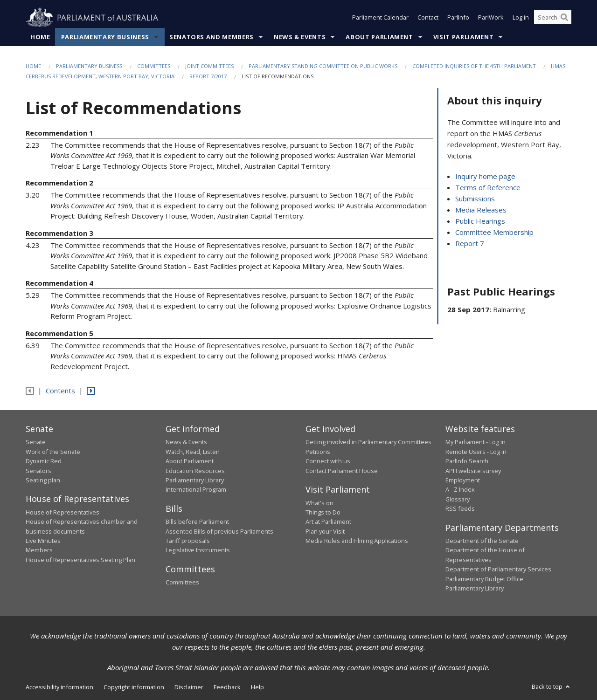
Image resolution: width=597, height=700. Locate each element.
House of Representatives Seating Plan (80, 560)
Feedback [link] (227, 687)
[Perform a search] (564, 18)
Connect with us (328, 461)
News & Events (300, 37)
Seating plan (43, 480)
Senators (38, 471)
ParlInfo (458, 18)
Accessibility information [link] (59, 687)
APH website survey (473, 471)
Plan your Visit (325, 531)
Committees (154, 66)
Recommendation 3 (59, 233)
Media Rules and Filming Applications (357, 541)
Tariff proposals (188, 541)
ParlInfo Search (467, 461)
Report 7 (470, 244)
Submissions (475, 199)
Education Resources (195, 471)
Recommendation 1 (59, 133)
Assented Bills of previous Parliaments (219, 531)
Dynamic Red (44, 461)
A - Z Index (460, 490)
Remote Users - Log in (476, 452)
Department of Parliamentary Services (498, 570)
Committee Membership (494, 233)
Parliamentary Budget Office (484, 579)
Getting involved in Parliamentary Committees (368, 442)
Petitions (318, 452)
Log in (521, 18)
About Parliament (379, 37)
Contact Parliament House (342, 471)
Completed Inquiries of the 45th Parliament (474, 66)
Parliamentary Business (105, 37)
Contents (60, 391)
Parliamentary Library (195, 480)
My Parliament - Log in (476, 442)
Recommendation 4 (59, 283)
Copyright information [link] (134, 687)
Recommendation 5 (59, 333)
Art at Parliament (328, 522)
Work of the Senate (53, 452)
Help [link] (257, 687)
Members (39, 550)
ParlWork (491, 18)
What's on (319, 503)
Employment (463, 480)
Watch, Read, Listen (193, 452)
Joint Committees (209, 66)
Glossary (458, 499)
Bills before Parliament (197, 522)
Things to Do (323, 512)
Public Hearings (480, 221)
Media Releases (481, 210)
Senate (36, 442)
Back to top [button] (552, 687)
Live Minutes (43, 541)
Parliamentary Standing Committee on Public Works (323, 66)
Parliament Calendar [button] (380, 18)
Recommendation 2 (59, 183)
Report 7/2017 (208, 77)
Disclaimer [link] (189, 687)
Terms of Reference (488, 188)
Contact (428, 18)
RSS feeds (460, 509)
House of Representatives (62, 512)
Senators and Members (212, 37)
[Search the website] (553, 18)
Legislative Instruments (198, 550)
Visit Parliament (463, 37)
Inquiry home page (485, 177)
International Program (196, 490)
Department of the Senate (482, 541)
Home (40, 37)
